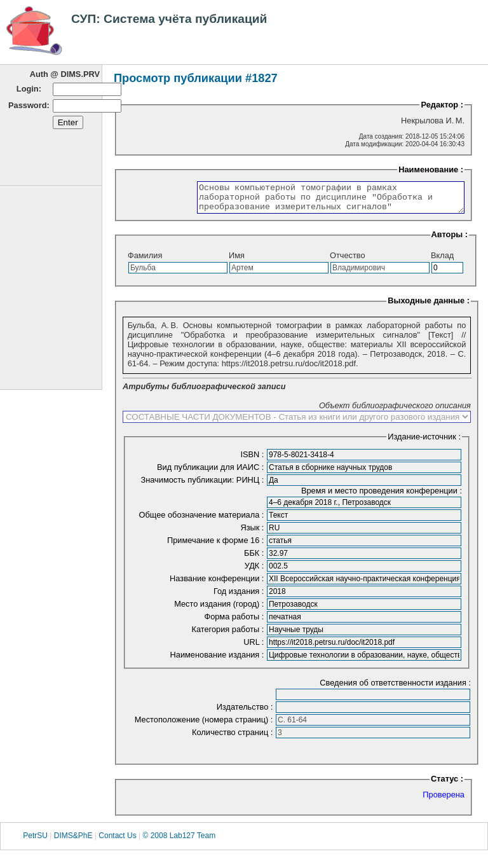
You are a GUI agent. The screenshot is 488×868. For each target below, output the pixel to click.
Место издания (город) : (220, 610)
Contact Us (117, 841)
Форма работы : (235, 622)
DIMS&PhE (73, 841)
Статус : (447, 784)
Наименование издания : (218, 660)
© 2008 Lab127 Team (179, 841)
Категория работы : (229, 635)
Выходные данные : (429, 306)
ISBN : (253, 460)
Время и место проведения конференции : (382, 496)
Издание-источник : (424, 442)
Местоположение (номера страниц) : (205, 725)
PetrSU (35, 841)
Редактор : (442, 105)
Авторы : (450, 240)
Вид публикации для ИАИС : (212, 473)
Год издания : (240, 597)
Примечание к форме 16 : (217, 546)
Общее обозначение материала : (203, 520)
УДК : (255, 571)
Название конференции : (218, 584)
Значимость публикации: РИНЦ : (203, 486)
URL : (255, 648)
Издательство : (246, 713)
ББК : (255, 559)
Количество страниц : (234, 738)
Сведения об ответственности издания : (395, 688)
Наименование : (431, 169)
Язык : (253, 533)
